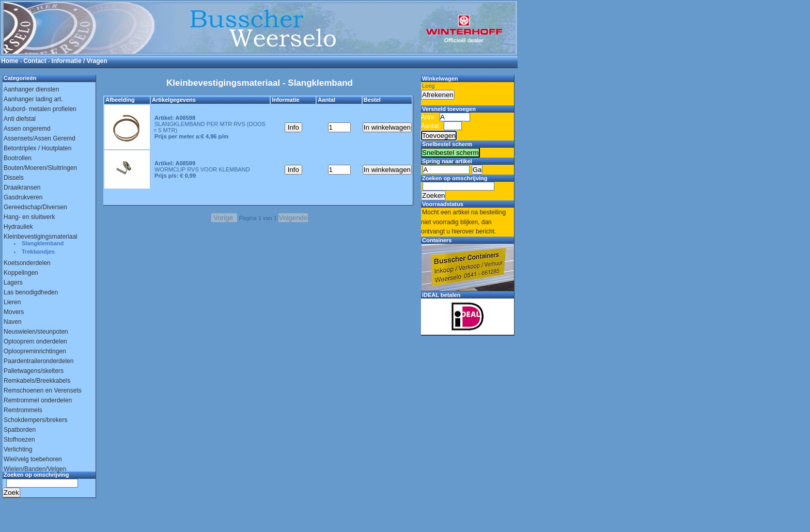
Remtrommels (23, 410)
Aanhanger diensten (31, 89)
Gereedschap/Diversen (35, 207)
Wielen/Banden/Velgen (35, 469)
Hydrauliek (18, 227)
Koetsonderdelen (27, 263)
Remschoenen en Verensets (43, 390)
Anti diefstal (20, 119)
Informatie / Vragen (80, 61)
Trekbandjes (38, 252)
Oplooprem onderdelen (35, 341)
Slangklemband (43, 243)
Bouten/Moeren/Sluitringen (40, 168)
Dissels (14, 178)
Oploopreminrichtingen (35, 351)
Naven (13, 322)
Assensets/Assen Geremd (40, 138)
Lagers (13, 283)
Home (10, 61)
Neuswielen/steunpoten (36, 332)
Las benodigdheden (31, 292)
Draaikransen (22, 187)
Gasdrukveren (23, 197)
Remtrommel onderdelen (38, 400)
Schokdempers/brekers (35, 420)
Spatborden (20, 430)
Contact (35, 61)
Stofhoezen (19, 440)
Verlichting (18, 449)
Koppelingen (21, 273)
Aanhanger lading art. (33, 99)
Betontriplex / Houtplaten (37, 148)
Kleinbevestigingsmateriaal (41, 237)
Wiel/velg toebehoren (33, 459)
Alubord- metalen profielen (40, 109)
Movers (14, 312)
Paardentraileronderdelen (38, 361)
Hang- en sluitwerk (29, 217)
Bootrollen (18, 158)
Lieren (12, 302)
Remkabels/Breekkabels (37, 381)
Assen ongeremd (27, 129)
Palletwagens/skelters (34, 371)
